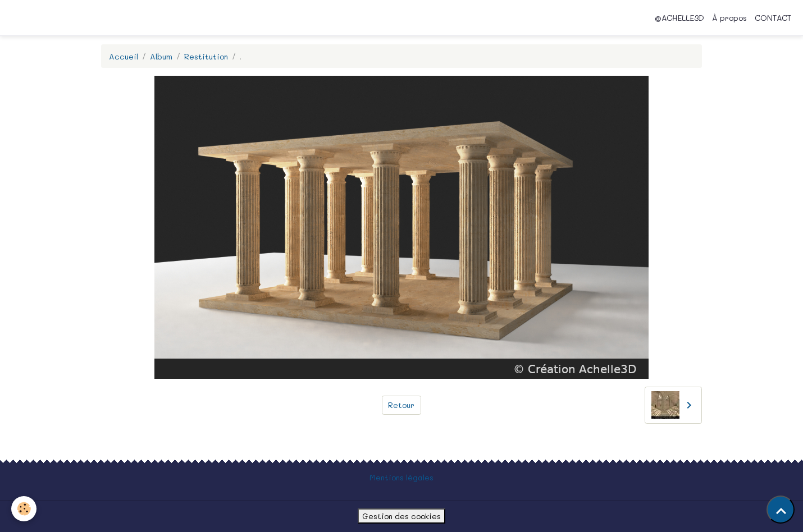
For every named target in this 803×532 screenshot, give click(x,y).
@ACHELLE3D (679, 18)
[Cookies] (24, 509)
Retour (401, 405)
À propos (729, 18)
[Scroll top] (781, 510)
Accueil (124, 56)
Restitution (206, 56)
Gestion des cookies (401, 516)
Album (161, 56)
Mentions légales (401, 477)
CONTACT (773, 18)
